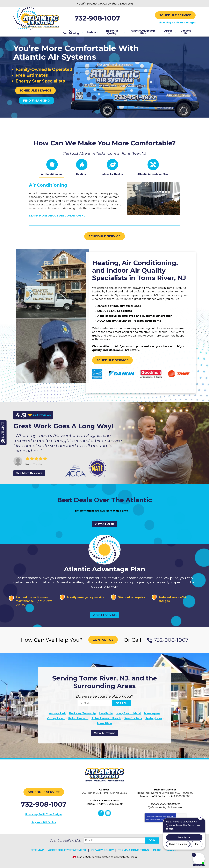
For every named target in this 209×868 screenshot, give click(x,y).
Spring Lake (154, 720)
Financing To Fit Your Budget (175, 22)
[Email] (115, 842)
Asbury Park (58, 716)
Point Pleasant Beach (106, 720)
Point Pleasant (78, 720)
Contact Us (103, 642)
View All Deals (105, 526)
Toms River (104, 725)
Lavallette (106, 716)
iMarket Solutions (87, 857)
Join (152, 842)
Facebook (101, 815)
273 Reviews (42, 415)
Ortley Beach (56, 720)
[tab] (51, 169)
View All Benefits (105, 617)
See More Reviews (29, 474)
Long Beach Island (128, 716)
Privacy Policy (157, 821)
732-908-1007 (104, 18)
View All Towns (105, 734)
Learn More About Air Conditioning (57, 216)
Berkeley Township (82, 716)
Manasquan (152, 716)
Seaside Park (133, 720)
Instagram (108, 815)
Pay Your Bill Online (44, 824)
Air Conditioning (48, 186)
